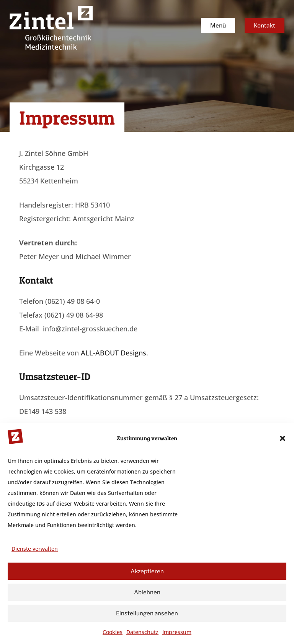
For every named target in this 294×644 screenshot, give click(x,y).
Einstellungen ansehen (147, 613)
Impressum (177, 632)
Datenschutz (142, 632)
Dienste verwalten (35, 549)
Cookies (113, 632)
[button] (283, 438)
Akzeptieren (147, 571)
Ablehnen (147, 592)
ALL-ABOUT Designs (114, 353)
